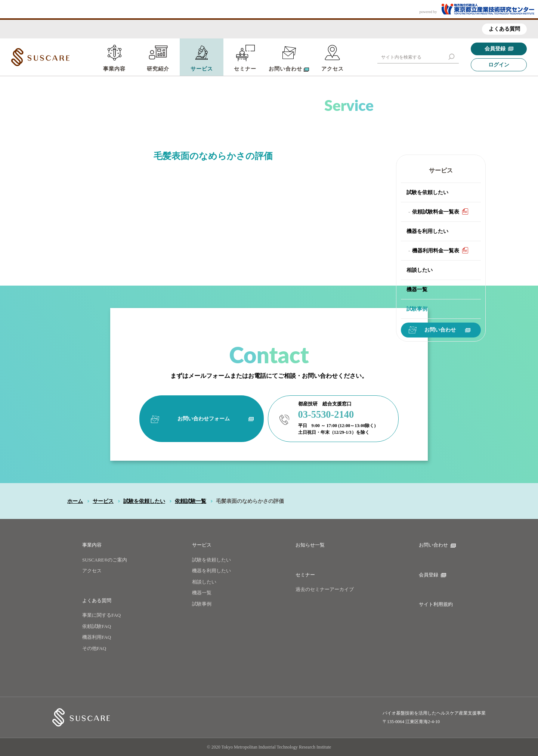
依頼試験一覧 (191, 501)
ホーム (75, 501)
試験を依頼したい (427, 192)
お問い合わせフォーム (213, 418)
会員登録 (499, 49)
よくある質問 (504, 29)
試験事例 (417, 309)
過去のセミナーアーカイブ (325, 589)
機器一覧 (417, 290)
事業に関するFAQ (101, 615)
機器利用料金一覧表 (440, 250)
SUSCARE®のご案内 (105, 560)
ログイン (499, 65)
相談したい (420, 270)
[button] (451, 57)
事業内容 (114, 69)
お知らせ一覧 (310, 545)
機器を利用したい (427, 231)
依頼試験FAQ (97, 626)
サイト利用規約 (436, 604)
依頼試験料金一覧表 (440, 211)
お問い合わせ (447, 330)
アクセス (333, 69)
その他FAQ (94, 648)
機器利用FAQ (97, 637)
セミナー (245, 69)
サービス (202, 69)
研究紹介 (158, 69)
